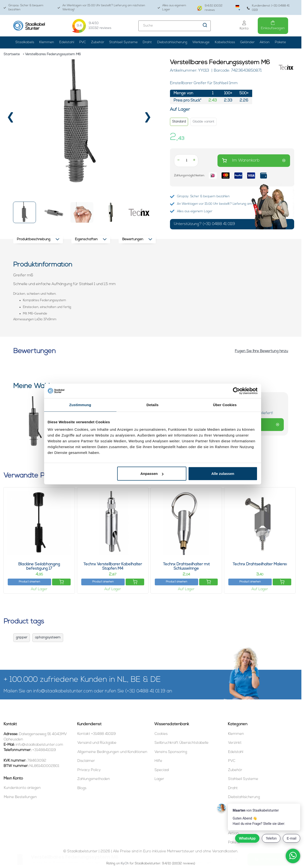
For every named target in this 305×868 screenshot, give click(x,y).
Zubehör (98, 42)
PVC (83, 42)
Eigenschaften (91, 239)
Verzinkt (235, 743)
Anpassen (152, 474)
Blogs (82, 788)
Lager (159, 779)
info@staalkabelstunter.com (63, 691)
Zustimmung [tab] (80, 405)
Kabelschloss (225, 42)
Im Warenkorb (254, 161)
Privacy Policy (89, 770)
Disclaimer (86, 761)
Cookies (161, 734)
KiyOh (125, 864)
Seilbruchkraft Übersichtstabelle (182, 743)
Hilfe (158, 761)
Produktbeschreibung (38, 239)
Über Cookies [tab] (225, 405)
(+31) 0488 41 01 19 (145, 691)
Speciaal (162, 770)
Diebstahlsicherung (172, 42)
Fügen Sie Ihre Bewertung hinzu (261, 351)
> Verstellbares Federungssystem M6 (52, 54)
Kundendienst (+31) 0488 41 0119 (268, 8)
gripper (22, 638)
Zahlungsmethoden (94, 779)
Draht (147, 42)
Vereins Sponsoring (171, 752)
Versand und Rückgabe (97, 743)
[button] (24, 212)
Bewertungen (137, 239)
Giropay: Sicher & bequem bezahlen (24, 8)
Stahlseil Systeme (123, 42)
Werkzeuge (201, 42)
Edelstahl (67, 42)
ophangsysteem (48, 638)
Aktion (265, 42)
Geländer (247, 42)
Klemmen (47, 42)
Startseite (12, 54)
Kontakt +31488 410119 (97, 734)
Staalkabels (25, 42)
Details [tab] (153, 405)
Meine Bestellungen (20, 797)
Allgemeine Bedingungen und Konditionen (112, 752)
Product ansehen (29, 582)
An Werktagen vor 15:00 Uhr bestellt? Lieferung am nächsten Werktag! (101, 8)
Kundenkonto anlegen (22, 788)
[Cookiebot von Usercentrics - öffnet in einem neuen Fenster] (236, 391)
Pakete (280, 42)
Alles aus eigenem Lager (172, 8)
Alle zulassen (223, 474)
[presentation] (10, 120)
